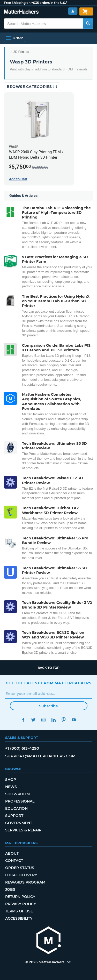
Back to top (48, 668)
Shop (11, 780)
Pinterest (64, 720)
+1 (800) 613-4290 (22, 748)
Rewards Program (25, 882)
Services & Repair (23, 830)
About (12, 853)
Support (14, 816)
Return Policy (20, 897)
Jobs (10, 889)
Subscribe (48, 706)
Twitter (33, 720)
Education (16, 808)
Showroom (17, 794)
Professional (20, 801)
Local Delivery (21, 875)
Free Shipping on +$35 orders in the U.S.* (36, 3)
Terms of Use (19, 911)
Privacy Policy (21, 904)
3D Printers (21, 52)
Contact (14, 861)
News (11, 787)
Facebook (23, 720)
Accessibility (19, 918)
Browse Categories (32, 87)
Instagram (44, 720)
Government (19, 823)
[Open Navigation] (14, 38)
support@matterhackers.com (40, 756)
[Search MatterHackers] (88, 23)
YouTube (74, 720)
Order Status (20, 868)
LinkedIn (54, 720)
